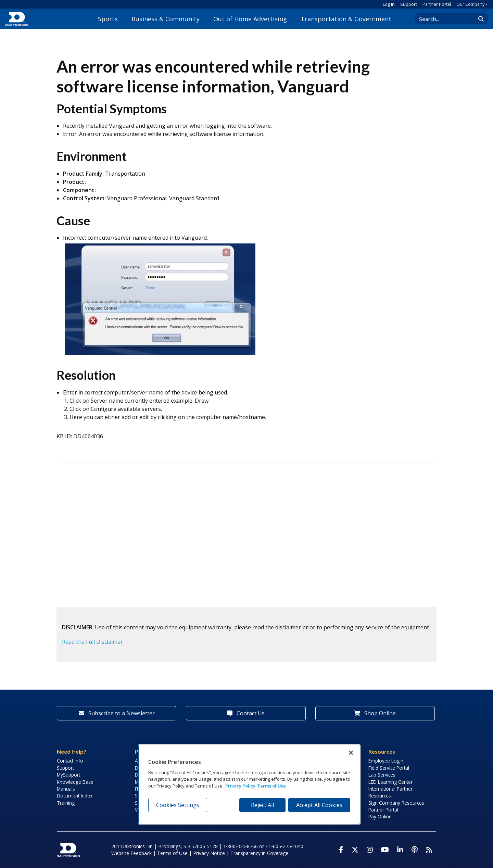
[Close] (351, 753)
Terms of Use (172, 853)
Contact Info (70, 761)
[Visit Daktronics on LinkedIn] (400, 850)
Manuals (66, 789)
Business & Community (166, 19)
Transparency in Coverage (259, 853)
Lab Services (382, 775)
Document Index (75, 796)
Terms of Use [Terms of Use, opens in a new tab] (271, 786)
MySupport (68, 775)
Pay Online (380, 816)
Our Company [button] (470, 4)
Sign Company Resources (396, 803)
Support (409, 4)
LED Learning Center (390, 782)
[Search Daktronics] (449, 19)
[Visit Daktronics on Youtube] (385, 850)
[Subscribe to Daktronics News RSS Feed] (429, 850)
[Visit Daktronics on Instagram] (370, 850)
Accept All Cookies (319, 805)
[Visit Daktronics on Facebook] (341, 850)
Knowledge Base (75, 782)
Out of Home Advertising (250, 19)
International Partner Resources (390, 792)
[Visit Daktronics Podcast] (415, 850)
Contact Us (246, 713)
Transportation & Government (346, 19)
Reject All (262, 805)
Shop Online (375, 713)
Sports (108, 19)
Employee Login (386, 761)
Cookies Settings (178, 805)
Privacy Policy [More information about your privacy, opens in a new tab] (240, 786)
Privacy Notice (209, 853)
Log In (389, 4)
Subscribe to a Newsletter (117, 713)
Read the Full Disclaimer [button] (92, 642)
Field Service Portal (389, 768)
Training (66, 803)
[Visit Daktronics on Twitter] (355, 850)
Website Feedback (131, 853)
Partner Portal (437, 4)
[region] (249, 784)
